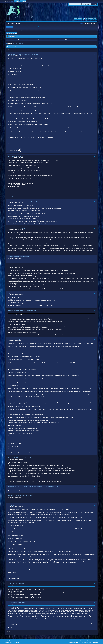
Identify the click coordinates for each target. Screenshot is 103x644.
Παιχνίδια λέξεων (12, 496)
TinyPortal (80, 641)
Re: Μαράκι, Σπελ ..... (26, 293)
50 (17, 50)
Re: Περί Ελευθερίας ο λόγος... (22, 228)
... (15, 50)
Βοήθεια (85, 641)
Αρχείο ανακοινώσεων (14, 293)
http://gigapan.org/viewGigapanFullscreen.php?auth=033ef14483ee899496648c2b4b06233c (30, 196)
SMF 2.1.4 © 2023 (9, 641)
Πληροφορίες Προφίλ (12, 33)
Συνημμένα (21, 43)
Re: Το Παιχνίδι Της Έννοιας (25, 496)
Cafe (9, 156)
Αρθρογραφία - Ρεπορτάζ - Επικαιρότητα (18, 54)
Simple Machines (16, 641)
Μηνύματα (9, 43)
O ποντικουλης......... (18, 339)
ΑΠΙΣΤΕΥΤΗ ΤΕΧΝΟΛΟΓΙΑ (18, 156)
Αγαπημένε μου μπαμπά (19, 603)
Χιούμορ (10, 603)
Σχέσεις (10, 339)
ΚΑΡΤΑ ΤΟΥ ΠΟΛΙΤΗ (35, 54)
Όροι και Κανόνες (90, 641)
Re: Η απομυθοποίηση (18, 584)
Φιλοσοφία (11, 201)
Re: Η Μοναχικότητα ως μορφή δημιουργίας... (26, 201)
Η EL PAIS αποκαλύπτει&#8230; (38, 505)
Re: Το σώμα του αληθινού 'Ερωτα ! (23, 266)
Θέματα (15, 43)
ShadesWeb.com (16, 642)
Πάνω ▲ (96, 641)
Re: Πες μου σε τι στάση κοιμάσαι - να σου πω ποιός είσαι (44, 486)
